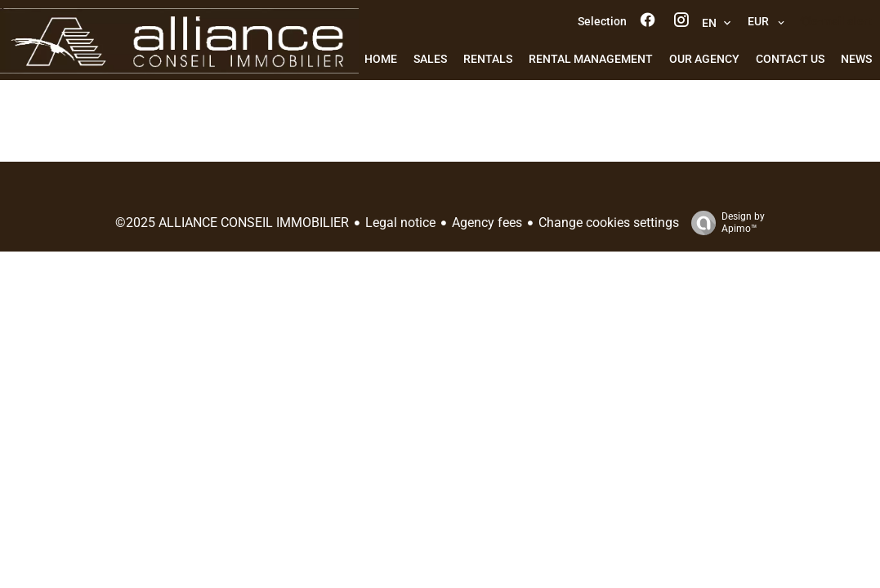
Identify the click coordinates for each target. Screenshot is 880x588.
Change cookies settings (609, 223)
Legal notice (400, 223)
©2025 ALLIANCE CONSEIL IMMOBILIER (232, 223)
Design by (724, 223)
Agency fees (487, 223)
